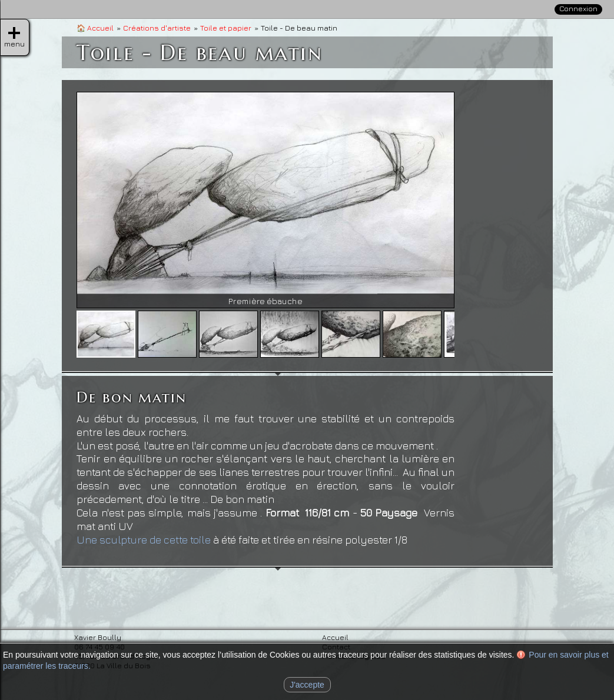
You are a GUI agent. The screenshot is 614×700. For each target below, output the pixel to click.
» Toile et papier (545, 166)
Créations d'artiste (157, 28)
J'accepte (307, 685)
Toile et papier (226, 28)
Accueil (95, 28)
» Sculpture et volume (559, 185)
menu (14, 33)
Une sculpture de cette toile (144, 540)
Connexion (578, 9)
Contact (568, 77)
